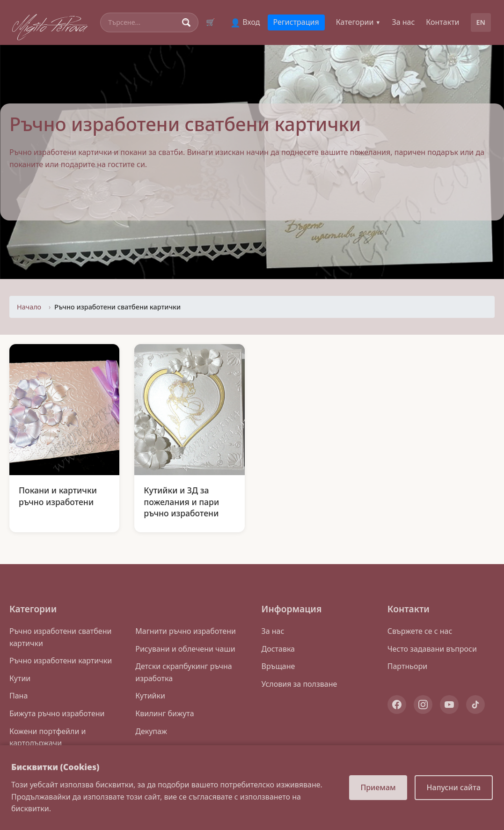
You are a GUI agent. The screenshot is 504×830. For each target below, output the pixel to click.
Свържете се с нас (420, 631)
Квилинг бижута (164, 713)
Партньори (407, 666)
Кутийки (150, 696)
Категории (358, 22)
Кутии (20, 678)
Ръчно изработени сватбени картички (60, 637)
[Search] (143, 22)
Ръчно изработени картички (61, 661)
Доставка (278, 649)
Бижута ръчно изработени (57, 713)
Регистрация (296, 22)
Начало (29, 307)
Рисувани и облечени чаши (185, 649)
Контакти (442, 22)
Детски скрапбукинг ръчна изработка (183, 672)
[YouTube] (449, 705)
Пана (18, 696)
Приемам (378, 787)
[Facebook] (397, 705)
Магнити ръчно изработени (186, 631)
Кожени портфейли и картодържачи (47, 737)
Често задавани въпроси (432, 649)
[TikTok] (475, 705)
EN (481, 22)
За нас (403, 22)
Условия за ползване (299, 684)
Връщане (278, 666)
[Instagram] (423, 705)
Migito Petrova (50, 25)
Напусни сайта (454, 787)
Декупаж (151, 731)
